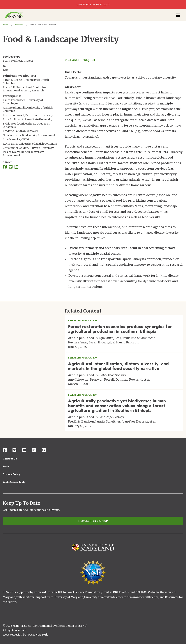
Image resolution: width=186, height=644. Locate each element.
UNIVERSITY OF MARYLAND (93, 5)
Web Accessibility (14, 482)
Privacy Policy (11, 474)
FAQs (6, 466)
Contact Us (10, 459)
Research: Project (80, 60)
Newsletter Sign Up (93, 521)
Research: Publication (83, 321)
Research (19, 25)
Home (6, 25)
